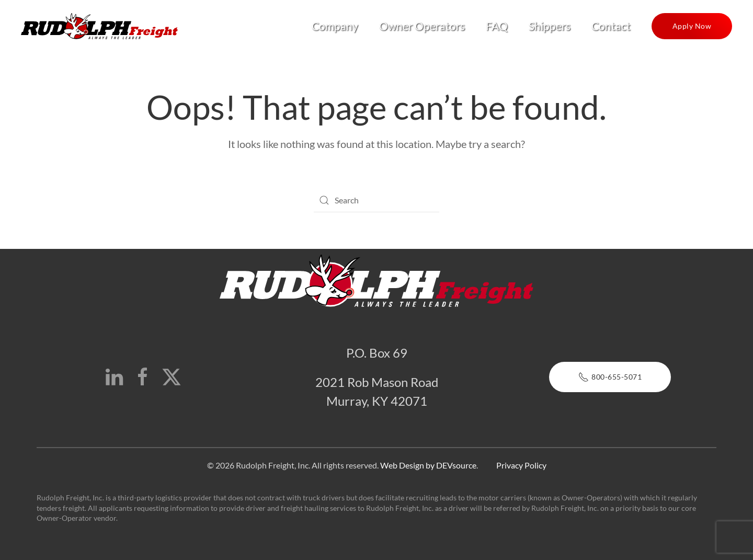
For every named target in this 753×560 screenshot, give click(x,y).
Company (335, 26)
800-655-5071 (610, 377)
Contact (611, 26)
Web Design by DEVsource (428, 465)
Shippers (550, 26)
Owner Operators (422, 26)
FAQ (497, 26)
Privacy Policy (521, 465)
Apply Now (692, 26)
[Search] (376, 200)
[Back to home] (99, 26)
